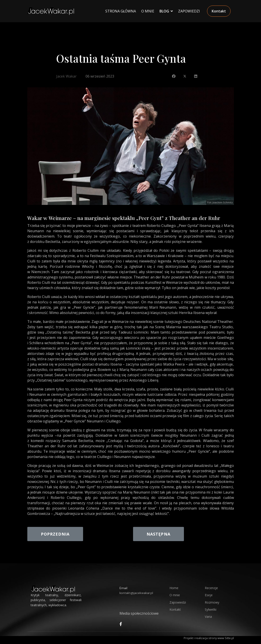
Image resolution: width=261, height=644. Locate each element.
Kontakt (219, 11)
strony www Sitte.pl (221, 638)
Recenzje (211, 588)
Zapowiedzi (189, 11)
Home (174, 588)
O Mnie (148, 11)
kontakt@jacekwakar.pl (136, 593)
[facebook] (121, 624)
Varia (208, 617)
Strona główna (121, 11)
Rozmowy (212, 602)
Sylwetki (211, 609)
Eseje (209, 595)
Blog (164, 11)
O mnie (175, 595)
